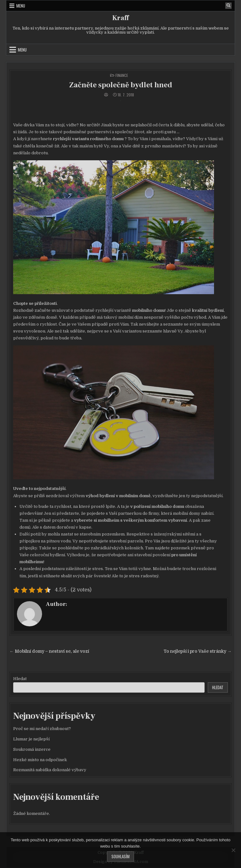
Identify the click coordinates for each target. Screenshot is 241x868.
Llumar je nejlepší (31, 739)
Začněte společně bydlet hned (121, 85)
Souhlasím (120, 856)
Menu (21, 6)
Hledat (20, 679)
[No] (233, 850)
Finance (122, 75)
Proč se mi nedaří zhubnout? (42, 729)
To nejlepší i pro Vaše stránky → (198, 651)
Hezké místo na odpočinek (40, 760)
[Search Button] (228, 6)
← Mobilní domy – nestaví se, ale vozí (49, 651)
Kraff (120, 18)
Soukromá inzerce (32, 749)
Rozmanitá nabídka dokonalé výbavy (50, 770)
